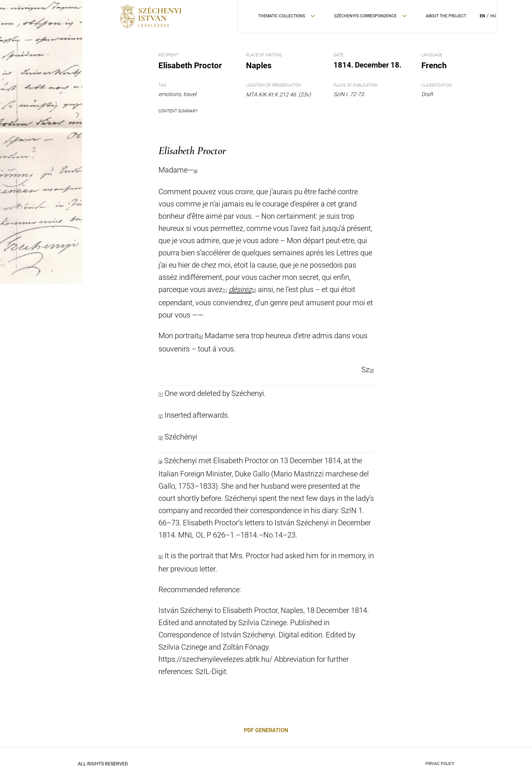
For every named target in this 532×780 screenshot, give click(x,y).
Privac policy (440, 764)
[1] (225, 291)
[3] (372, 371)
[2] (254, 291)
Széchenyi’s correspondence (365, 16)
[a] (160, 462)
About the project (446, 16)
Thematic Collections (282, 16)
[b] (201, 337)
